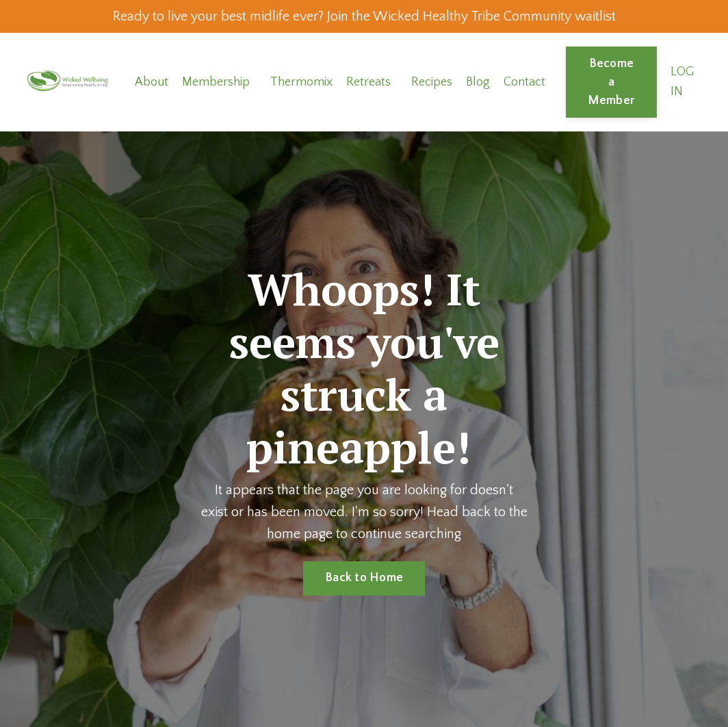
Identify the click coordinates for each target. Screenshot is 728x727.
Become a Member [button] (612, 82)
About (152, 82)
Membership (216, 82)
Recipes (432, 82)
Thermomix (301, 82)
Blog (478, 82)
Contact (524, 82)
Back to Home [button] (364, 578)
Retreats (368, 82)
